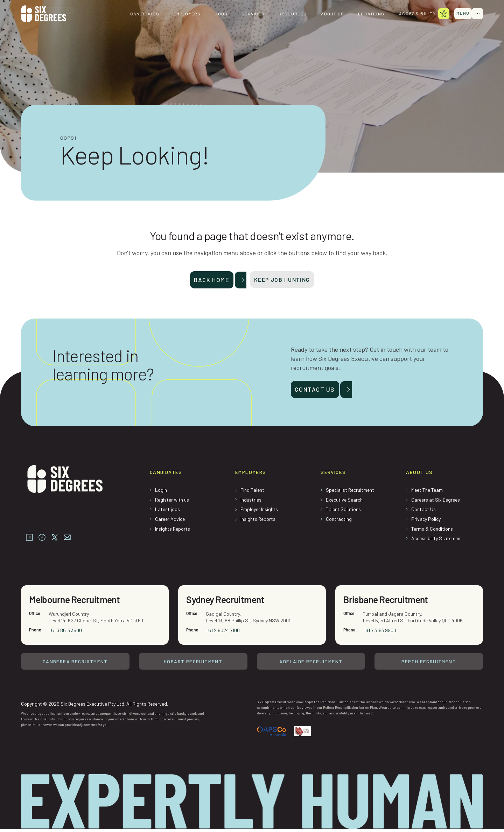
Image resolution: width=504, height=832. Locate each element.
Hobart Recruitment (193, 665)
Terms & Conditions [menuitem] (432, 531)
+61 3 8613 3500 (66, 634)
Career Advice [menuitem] (170, 521)
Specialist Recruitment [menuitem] (350, 492)
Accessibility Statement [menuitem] (437, 541)
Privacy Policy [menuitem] (426, 521)
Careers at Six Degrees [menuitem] (436, 502)
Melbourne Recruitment (78, 603)
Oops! (68, 138)
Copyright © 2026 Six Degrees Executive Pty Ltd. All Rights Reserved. (94, 706)
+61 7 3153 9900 (380, 634)
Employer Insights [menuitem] (259, 512)
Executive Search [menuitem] (344, 502)
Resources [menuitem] (288, 14)
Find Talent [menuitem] (252, 492)
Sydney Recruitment (228, 603)
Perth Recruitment (429, 665)
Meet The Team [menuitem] (427, 492)
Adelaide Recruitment (311, 665)
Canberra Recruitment (75, 665)
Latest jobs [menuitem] (167, 512)
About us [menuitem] (328, 14)
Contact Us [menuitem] (423, 512)
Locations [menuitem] (367, 14)
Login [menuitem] (161, 492)
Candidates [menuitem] (140, 14)
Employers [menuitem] (182, 14)
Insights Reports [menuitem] (173, 531)
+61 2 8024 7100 (223, 634)
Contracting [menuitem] (339, 521)
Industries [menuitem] (251, 502)
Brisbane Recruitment (389, 603)
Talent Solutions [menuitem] (343, 512)
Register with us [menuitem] (172, 502)
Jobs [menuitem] (216, 14)
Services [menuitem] (248, 14)
